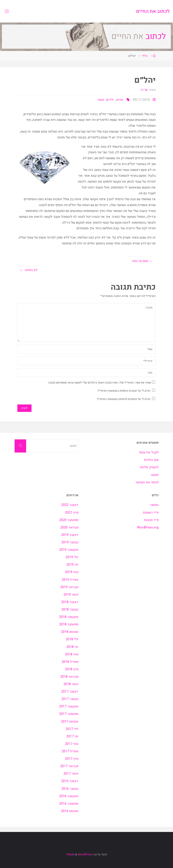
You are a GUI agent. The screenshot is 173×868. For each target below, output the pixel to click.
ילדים (110, 100)
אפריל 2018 (70, 662)
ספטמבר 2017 (69, 714)
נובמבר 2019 (70, 542)
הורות (120, 100)
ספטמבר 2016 (69, 804)
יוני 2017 (72, 736)
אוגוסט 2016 (70, 811)
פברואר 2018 (69, 677)
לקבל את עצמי (149, 452)
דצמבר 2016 (70, 781)
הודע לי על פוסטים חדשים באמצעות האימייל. (123, 399)
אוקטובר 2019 (69, 550)
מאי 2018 (72, 654)
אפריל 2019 (70, 580)
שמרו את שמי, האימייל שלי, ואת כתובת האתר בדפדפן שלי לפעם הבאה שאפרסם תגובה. (101, 382)
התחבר (154, 505)
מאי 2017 (72, 744)
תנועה (155, 475)
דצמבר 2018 (70, 602)
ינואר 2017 (71, 774)
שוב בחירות (151, 460)
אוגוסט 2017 (70, 722)
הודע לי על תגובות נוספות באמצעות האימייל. (124, 391)
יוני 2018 (72, 647)
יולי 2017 (72, 729)
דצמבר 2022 (70, 505)
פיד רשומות (151, 513)
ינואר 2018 (71, 684)
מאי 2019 (72, 572)
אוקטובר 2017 (69, 706)
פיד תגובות (151, 520)
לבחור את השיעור (147, 482)
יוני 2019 (72, 565)
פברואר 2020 (69, 527)
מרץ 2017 (72, 759)
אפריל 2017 (70, 751)
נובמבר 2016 (70, 789)
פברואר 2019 (69, 587)
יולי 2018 (72, 639)
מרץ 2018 (72, 669)
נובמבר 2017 (70, 699)
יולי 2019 (72, 557)
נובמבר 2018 (70, 610)
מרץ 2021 (72, 513)
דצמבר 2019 (70, 535)
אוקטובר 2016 (69, 796)
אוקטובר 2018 (69, 617)
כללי (145, 56)
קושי (101, 100)
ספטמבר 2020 (69, 520)
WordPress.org (148, 527)
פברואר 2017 (69, 766)
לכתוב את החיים (153, 11)
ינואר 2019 (71, 595)
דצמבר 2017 (70, 692)
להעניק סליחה (149, 467)
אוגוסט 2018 (70, 632)
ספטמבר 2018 (69, 624)
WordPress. (79, 854)
